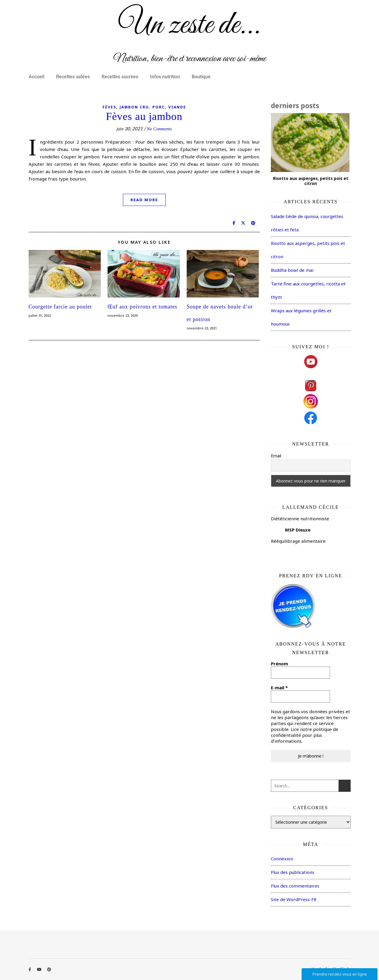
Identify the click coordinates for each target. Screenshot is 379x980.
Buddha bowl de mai (292, 270)
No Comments (159, 129)
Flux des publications (293, 872)
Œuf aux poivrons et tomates (142, 307)
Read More (144, 200)
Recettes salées (73, 77)
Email (276, 456)
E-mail (279, 688)
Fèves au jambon (144, 117)
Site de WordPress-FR (294, 899)
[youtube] (40, 969)
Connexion (282, 859)
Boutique (201, 77)
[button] (38, 77)
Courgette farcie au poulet (60, 307)
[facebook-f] (30, 969)
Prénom (279, 664)
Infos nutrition (165, 77)
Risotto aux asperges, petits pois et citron (311, 181)
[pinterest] (49, 969)
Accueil (36, 77)
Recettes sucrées (120, 77)
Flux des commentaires (295, 886)
